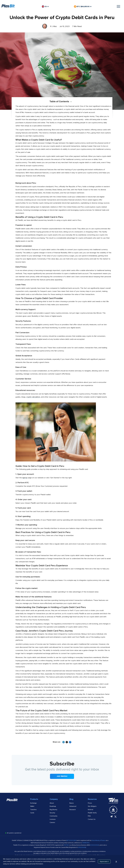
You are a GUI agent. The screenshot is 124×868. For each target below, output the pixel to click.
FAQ (89, 816)
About (52, 803)
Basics (72, 803)
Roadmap (53, 806)
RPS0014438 (82, 847)
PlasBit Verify (92, 813)
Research (73, 810)
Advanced (73, 806)
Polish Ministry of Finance (99, 840)
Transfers (33, 810)
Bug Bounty (53, 810)
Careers (52, 822)
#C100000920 (95, 845)
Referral (90, 810)
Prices (90, 803)
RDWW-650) (86, 843)
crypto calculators (33, 397)
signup (25, 478)
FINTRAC (67, 845)
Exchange (33, 803)
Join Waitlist (62, 776)
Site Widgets (92, 806)
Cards (32, 813)
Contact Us (92, 819)
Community (54, 816)
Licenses (53, 819)
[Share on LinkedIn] (64, 742)
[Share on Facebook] (70, 742)
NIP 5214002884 (71, 840)
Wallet (32, 806)
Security (52, 813)
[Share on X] (67, 742)
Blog (71, 799)
